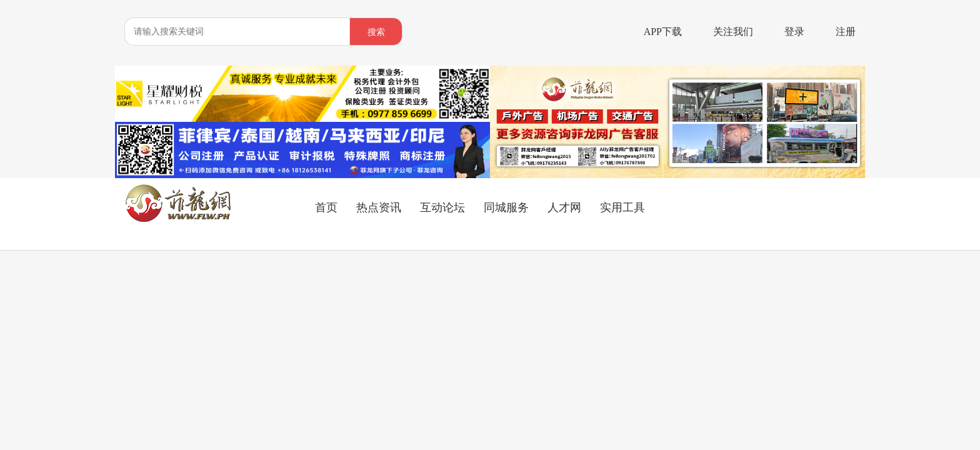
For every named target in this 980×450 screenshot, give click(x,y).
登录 (794, 32)
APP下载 (663, 32)
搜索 (376, 32)
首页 (326, 207)
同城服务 (506, 207)
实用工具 (622, 207)
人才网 (564, 207)
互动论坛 (442, 207)
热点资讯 (379, 207)
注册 (846, 32)
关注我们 (733, 32)
